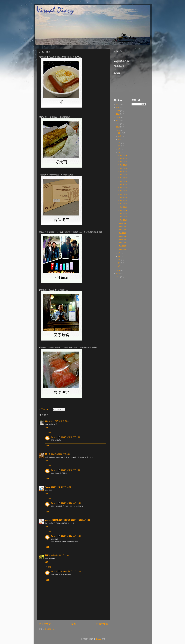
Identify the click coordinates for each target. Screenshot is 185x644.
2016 (118, 124)
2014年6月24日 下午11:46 (61, 487)
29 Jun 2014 (122, 158)
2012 (118, 274)
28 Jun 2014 (122, 162)
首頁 (74, 624)
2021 (118, 107)
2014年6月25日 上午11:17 (59, 555)
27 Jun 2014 (122, 165)
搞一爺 (48, 454)
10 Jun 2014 (122, 220)
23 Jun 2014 (122, 178)
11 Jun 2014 (122, 217)
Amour (48, 487)
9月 (120, 143)
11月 (120, 136)
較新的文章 (45, 624)
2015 (118, 127)
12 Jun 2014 (122, 214)
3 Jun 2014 (122, 243)
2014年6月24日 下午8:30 (60, 454)
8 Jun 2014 (122, 227)
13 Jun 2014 (122, 210)
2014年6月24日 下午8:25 (60, 421)
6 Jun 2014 (122, 233)
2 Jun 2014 (122, 246)
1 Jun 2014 (122, 249)
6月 (120, 152)
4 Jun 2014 (122, 239)
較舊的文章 (102, 624)
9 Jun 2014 (122, 223)
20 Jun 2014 (122, 188)
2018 (118, 117)
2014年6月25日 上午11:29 (71, 503)
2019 (118, 114)
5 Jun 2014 (122, 236)
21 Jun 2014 (122, 184)
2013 (118, 270)
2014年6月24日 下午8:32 (70, 470)
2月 (120, 263)
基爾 (47, 555)
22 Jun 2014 (122, 181)
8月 (120, 146)
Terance (54, 437)
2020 (118, 111)
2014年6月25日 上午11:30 (71, 536)
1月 (120, 266)
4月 (120, 256)
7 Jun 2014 (122, 230)
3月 (120, 260)
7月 (120, 149)
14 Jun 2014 (122, 207)
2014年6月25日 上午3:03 (81, 520)
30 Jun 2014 (122, 155)
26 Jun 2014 (122, 168)
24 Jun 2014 (122, 175)
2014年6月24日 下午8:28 (70, 437)
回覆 (47, 428)
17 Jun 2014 (122, 197)
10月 (120, 139)
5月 (120, 253)
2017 (118, 120)
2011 (118, 277)
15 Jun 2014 (122, 204)
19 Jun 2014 (122, 191)
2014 (118, 130)
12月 (120, 133)
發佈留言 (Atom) (51, 629)
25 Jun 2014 (122, 171)
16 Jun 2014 (122, 201)
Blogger (99, 639)
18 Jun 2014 (122, 194)
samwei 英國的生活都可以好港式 (58, 520)
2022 (118, 104)
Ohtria (48, 421)
